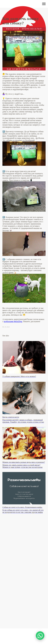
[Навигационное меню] (44, 4)
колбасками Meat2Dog (13, 321)
